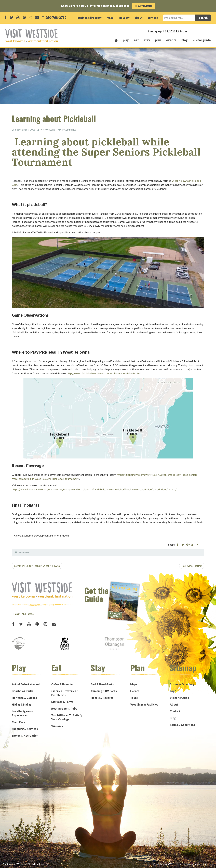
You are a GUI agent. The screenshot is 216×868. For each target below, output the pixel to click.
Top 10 (174, 691)
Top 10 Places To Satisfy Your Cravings (67, 717)
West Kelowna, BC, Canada (190, 31)
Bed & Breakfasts (102, 684)
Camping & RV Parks (104, 691)
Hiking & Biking (21, 704)
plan (158, 40)
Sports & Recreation (25, 735)
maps (110, 18)
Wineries (57, 726)
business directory (90, 18)
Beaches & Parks (22, 691)
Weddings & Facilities (144, 704)
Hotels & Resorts (102, 698)
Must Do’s (18, 722)
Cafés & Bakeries (62, 684)
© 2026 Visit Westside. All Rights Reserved (25, 864)
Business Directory (182, 684)
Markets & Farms (62, 702)
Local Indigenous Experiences (23, 713)
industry (124, 18)
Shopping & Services (25, 729)
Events (135, 691)
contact (153, 18)
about (139, 18)
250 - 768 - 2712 (24, 614)
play (126, 40)
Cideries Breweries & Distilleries (65, 693)
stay (147, 40)
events (171, 40)
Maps (134, 684)
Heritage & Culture (24, 698)
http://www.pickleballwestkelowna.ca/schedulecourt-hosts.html (104, 373)
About (174, 704)
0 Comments (68, 129)
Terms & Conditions (182, 725)
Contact (175, 711)
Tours (134, 698)
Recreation (24, 552)
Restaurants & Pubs (64, 708)
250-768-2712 (57, 17)
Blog (185, 40)
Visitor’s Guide (179, 698)
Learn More (144, 6)
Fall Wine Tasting (192, 565)
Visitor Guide (202, 40)
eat (136, 40)
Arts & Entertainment (26, 684)
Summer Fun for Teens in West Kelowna (37, 565)
